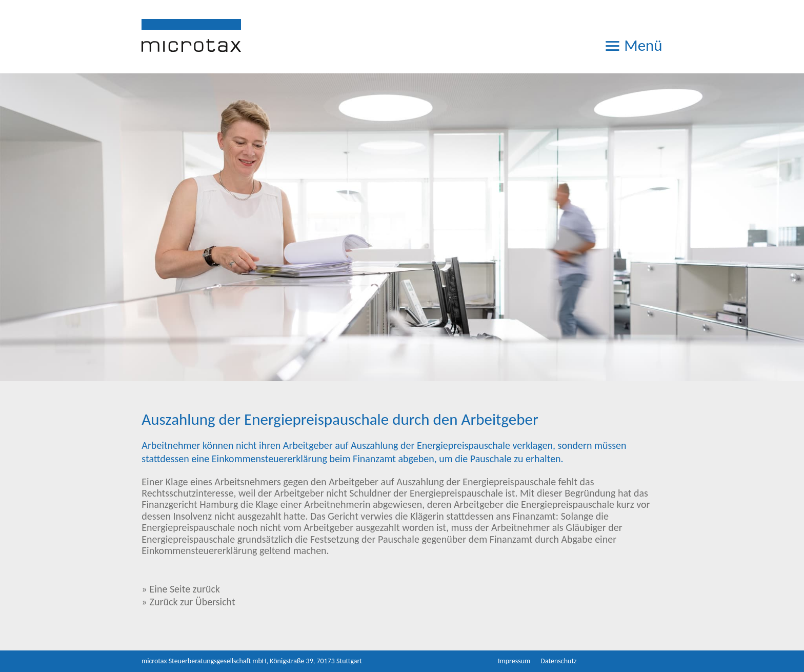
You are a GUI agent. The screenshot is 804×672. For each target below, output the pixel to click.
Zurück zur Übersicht (193, 602)
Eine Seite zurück (185, 589)
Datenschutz (558, 661)
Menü (633, 44)
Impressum (514, 661)
